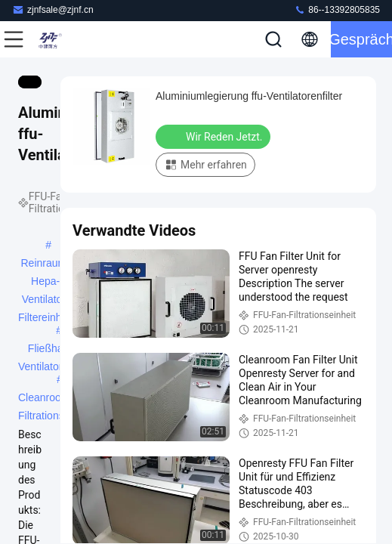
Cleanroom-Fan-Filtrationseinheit (57, 399)
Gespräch (361, 39)
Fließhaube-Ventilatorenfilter (56, 350)
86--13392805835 (337, 9)
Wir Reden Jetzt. (215, 136)
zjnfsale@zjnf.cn (53, 9)
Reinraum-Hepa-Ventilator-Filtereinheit (45, 264)
